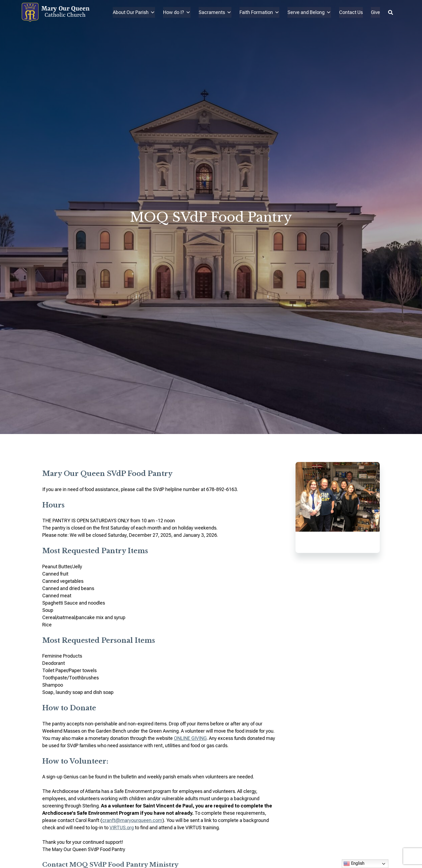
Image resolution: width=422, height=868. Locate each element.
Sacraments (215, 12)
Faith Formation (259, 12)
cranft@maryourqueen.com (132, 820)
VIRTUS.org (122, 828)
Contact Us (351, 12)
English (354, 864)
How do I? (177, 12)
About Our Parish (134, 12)
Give (375, 12)
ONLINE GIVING (190, 738)
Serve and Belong (309, 12)
